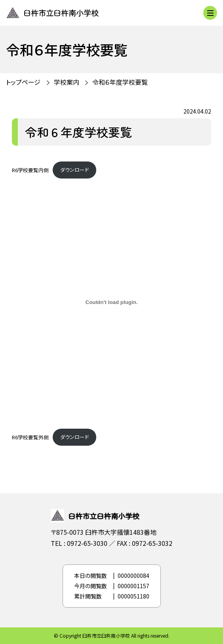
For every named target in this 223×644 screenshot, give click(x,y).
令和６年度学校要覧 (120, 82)
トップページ (23, 82)
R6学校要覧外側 (30, 437)
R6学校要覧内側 (30, 170)
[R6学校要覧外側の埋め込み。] (111, 302)
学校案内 (67, 82)
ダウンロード (74, 170)
